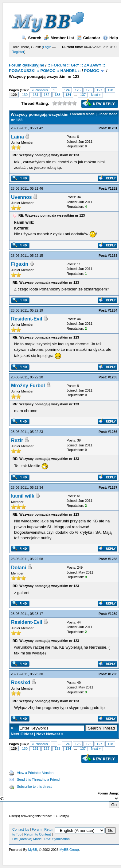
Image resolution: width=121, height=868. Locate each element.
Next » (96, 95)
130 (25, 95)
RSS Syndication (57, 839)
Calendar (89, 38)
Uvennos (21, 197)
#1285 (113, 377)
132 (46, 95)
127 (100, 90)
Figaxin (20, 264)
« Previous (40, 90)
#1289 (113, 614)
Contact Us (21, 829)
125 (78, 90)
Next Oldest (22, 734)
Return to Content (38, 834)
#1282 (113, 188)
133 (57, 95)
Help (110, 38)
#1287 (113, 487)
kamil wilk (23, 496)
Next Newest (48, 734)
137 (83, 95)
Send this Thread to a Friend (38, 779)
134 (68, 95)
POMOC (92, 71)
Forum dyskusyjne (27, 65)
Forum (37, 829)
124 (67, 90)
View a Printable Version (35, 773)
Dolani (19, 568)
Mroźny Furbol (28, 386)
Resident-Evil (27, 319)
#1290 (113, 674)
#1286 (113, 432)
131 (36, 95)
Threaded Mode (82, 114)
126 (88, 90)
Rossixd (21, 682)
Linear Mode (107, 114)
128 (110, 90)
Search (31, 38)
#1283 (113, 256)
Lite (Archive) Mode (27, 839)
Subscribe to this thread (35, 787)
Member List (59, 38)
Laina (18, 137)
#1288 (113, 559)
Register (18, 52)
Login (47, 47)
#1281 (113, 128)
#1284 (113, 310)
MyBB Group (69, 850)
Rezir (17, 440)
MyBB (32, 850)
